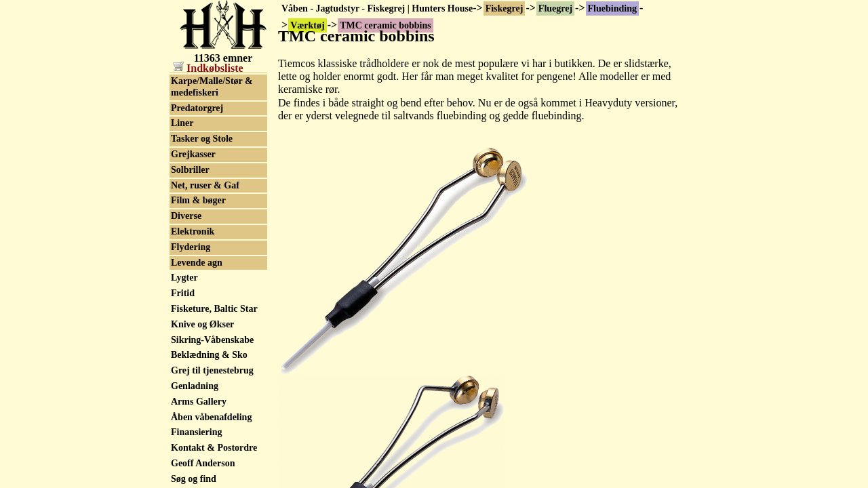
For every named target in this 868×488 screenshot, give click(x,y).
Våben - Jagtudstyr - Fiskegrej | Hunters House (377, 8)
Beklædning (195, 311)
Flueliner (189, 126)
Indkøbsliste (208, 68)
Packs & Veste (200, 233)
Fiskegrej (505, 8)
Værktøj (188, 79)
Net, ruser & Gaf (205, 431)
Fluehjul (188, 110)
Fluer (182, 141)
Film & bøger (198, 446)
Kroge (183, 218)
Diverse (186, 461)
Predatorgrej (197, 353)
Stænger (188, 265)
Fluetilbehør (196, 187)
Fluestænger (196, 156)
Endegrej (190, 295)
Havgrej (188, 249)
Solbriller (190, 415)
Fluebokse (192, 95)
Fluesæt (187, 172)
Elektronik (193, 477)
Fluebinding (612, 8)
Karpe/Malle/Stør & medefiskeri (212, 332)
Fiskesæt (189, 280)
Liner (182, 368)
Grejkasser (193, 400)
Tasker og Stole (202, 384)
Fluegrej (555, 8)
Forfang (187, 203)
